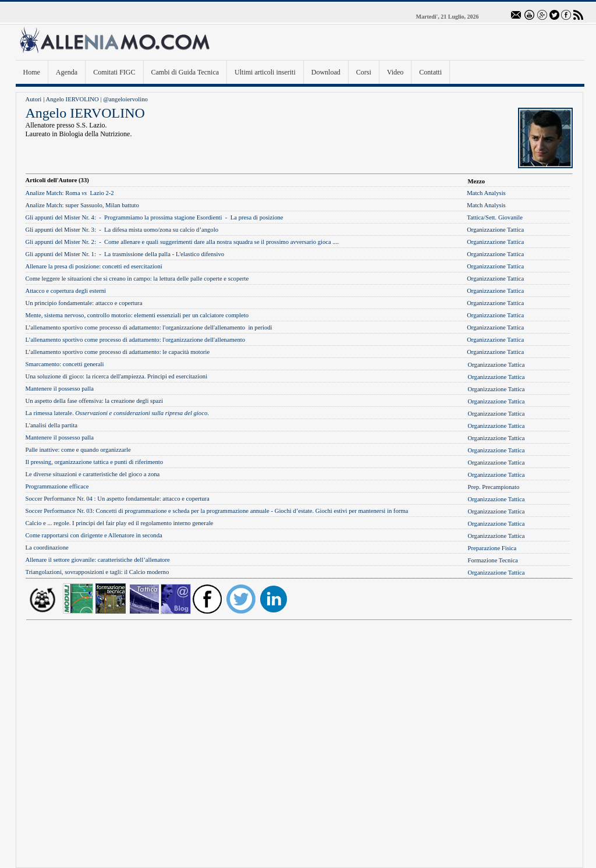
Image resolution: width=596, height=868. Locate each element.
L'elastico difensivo (200, 254)
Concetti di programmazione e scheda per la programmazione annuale (183, 511)
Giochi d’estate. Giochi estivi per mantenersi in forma (342, 511)
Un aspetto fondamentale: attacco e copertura (153, 499)
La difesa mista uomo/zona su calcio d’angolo (161, 230)
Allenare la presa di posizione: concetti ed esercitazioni (94, 266)
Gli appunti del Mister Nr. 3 (60, 230)
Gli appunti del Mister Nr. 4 (60, 217)
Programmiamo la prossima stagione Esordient (162, 217)
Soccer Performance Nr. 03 (59, 511)
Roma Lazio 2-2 (70, 193)
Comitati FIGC (114, 72)
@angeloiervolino (125, 99)
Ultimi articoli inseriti (265, 72)
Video (395, 72)
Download (326, 72)
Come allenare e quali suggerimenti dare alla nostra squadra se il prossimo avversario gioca (218, 242)
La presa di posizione (257, 217)
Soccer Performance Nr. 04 (59, 499)
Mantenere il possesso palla (60, 389)
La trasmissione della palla (137, 254)
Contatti (430, 72)
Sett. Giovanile (504, 217)
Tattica (475, 217)
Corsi (364, 72)
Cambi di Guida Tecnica (185, 72)
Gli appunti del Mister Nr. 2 (60, 242)
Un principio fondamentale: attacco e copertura (84, 303)
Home (32, 72)
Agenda (67, 72)
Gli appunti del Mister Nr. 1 (60, 254)
